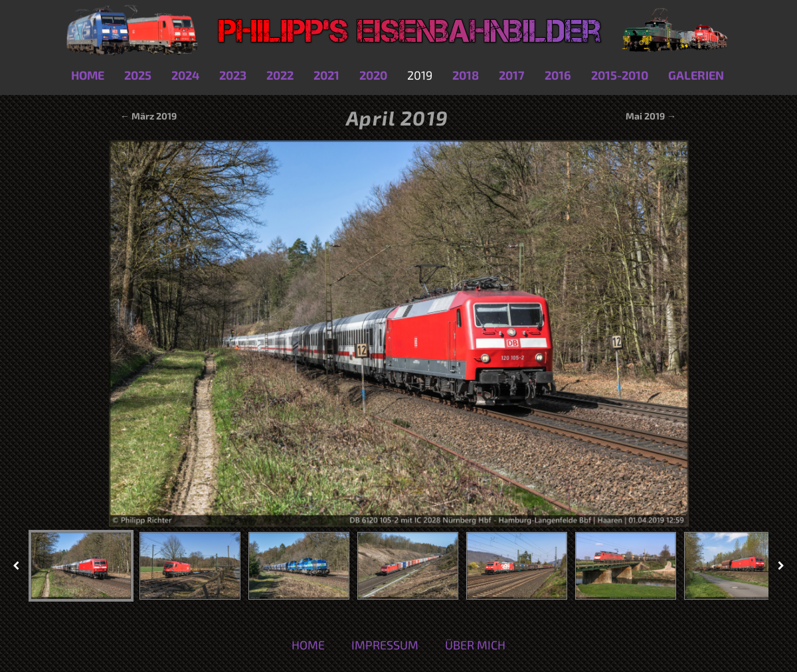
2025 (138, 75)
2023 (233, 75)
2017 (512, 75)
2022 (280, 75)
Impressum (385, 645)
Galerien (696, 75)
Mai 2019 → (651, 116)
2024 (185, 75)
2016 (558, 75)
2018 (466, 75)
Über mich (475, 645)
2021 (326, 75)
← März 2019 (147, 116)
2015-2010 (620, 75)
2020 (373, 75)
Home (88, 75)
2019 (420, 75)
